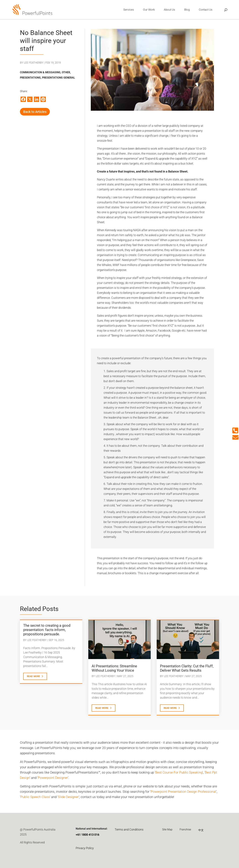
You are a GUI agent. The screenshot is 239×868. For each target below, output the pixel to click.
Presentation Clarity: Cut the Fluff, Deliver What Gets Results (187, 668)
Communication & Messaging (40, 72)
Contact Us (206, 10)
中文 (201, 830)
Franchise (185, 829)
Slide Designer (68, 797)
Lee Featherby (34, 63)
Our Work (149, 10)
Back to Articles (35, 112)
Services (129, 10)
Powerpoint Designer (53, 778)
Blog (187, 10)
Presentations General (59, 78)
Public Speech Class (35, 797)
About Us (169, 10)
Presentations (30, 78)
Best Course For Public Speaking (179, 772)
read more (33, 676)
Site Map (167, 829)
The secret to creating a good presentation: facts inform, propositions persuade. (47, 630)
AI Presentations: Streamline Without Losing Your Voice (114, 668)
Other (66, 72)
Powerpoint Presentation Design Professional (183, 792)
